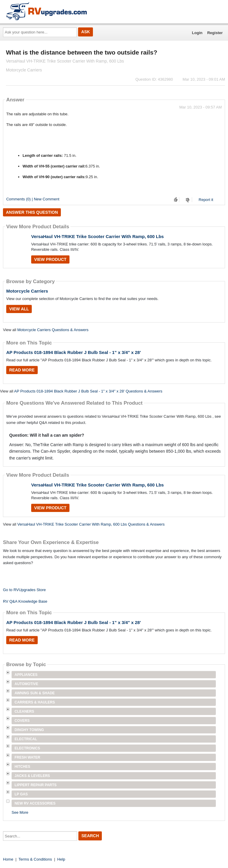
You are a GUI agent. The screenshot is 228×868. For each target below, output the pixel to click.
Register (215, 33)
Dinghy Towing (29, 730)
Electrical (26, 739)
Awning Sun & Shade (35, 693)
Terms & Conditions (35, 859)
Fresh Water (27, 757)
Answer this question (32, 212)
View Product (50, 259)
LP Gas (21, 794)
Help (61, 859)
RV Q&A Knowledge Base (25, 601)
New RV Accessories (35, 803)
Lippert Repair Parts (36, 785)
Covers (22, 721)
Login (197, 33)
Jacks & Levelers (32, 776)
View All (19, 309)
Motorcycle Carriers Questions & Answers (53, 330)
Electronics (27, 748)
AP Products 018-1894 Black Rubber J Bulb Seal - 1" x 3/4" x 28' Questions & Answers (88, 391)
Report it (206, 200)
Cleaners (24, 711)
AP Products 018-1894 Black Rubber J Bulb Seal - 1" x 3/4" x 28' (74, 352)
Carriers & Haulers (35, 702)
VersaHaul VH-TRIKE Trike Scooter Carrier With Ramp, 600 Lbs (98, 236)
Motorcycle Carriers (27, 291)
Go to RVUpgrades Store (24, 590)
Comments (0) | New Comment (33, 199)
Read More (22, 370)
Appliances (26, 675)
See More (20, 812)
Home (8, 859)
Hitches (22, 767)
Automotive (26, 684)
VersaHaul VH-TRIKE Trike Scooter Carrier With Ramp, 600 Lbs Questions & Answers (91, 524)
